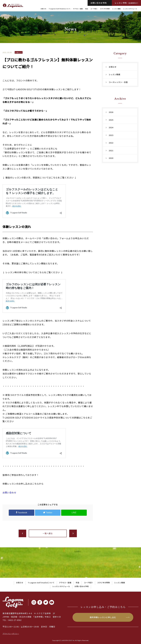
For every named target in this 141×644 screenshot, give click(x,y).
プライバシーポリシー (11, 634)
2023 (111, 135)
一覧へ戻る (48, 533)
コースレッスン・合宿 (118, 82)
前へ (22, 533)
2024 (111, 127)
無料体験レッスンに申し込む (103, 617)
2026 (111, 112)
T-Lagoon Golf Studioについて (60, 9)
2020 (111, 158)
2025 (111, 120)
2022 (111, 143)
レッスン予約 (127, 3)
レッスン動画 (116, 9)
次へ (73, 533)
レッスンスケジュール (130, 9)
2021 (111, 150)
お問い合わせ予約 (99, 3)
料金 (87, 9)
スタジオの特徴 (105, 9)
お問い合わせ (9, 492)
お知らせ (43, 9)
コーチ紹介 (94, 9)
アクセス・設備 (78, 9)
